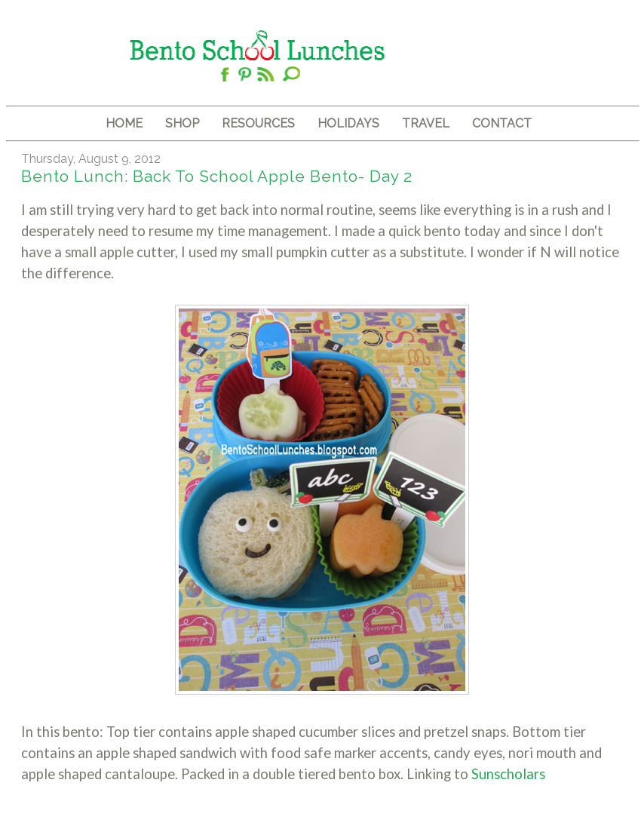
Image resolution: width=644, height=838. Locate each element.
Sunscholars (508, 774)
